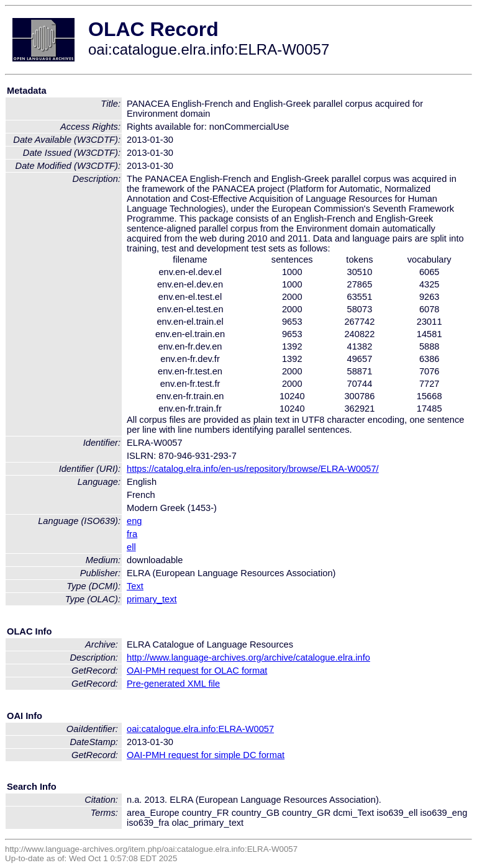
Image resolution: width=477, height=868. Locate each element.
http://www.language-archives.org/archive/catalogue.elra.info (248, 658)
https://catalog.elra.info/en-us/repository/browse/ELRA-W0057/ (253, 469)
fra (132, 534)
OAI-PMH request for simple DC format (206, 755)
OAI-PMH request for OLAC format (197, 671)
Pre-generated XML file (173, 684)
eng (134, 521)
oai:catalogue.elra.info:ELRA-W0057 (200, 729)
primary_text (152, 599)
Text (135, 586)
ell (131, 547)
